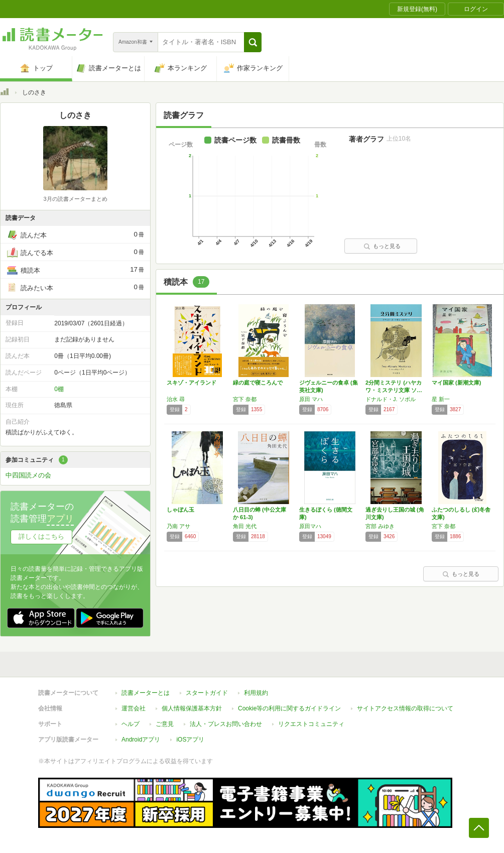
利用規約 (256, 693)
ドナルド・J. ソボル (391, 399)
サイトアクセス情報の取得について (405, 708)
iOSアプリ (190, 740)
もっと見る (382, 246)
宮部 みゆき (380, 526)
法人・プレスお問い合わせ (226, 724)
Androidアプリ (141, 740)
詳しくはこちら (41, 536)
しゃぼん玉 (180, 510)
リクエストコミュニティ (311, 724)
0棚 (59, 389)
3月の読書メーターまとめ (75, 199)
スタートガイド (207, 693)
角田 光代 (245, 526)
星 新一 (441, 399)
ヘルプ (131, 724)
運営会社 (134, 708)
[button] (253, 42)
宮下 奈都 (245, 399)
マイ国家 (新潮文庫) (456, 383)
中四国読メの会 (28, 475)
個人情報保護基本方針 (192, 708)
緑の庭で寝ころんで (258, 383)
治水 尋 (176, 399)
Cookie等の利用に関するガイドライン (289, 708)
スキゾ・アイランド (192, 383)
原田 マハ (311, 399)
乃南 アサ (178, 526)
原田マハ (310, 526)
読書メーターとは (146, 693)
